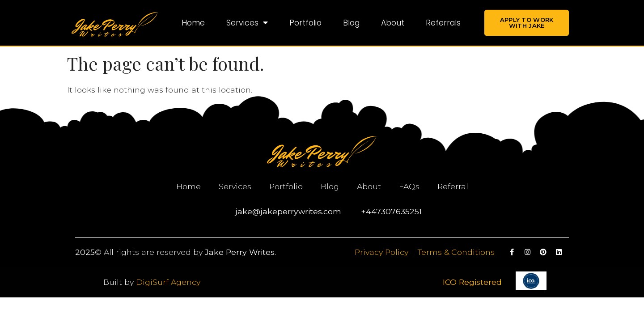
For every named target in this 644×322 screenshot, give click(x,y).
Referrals (443, 23)
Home (193, 23)
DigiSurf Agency (168, 282)
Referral (453, 186)
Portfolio (305, 23)
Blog (351, 23)
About (393, 23)
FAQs (409, 186)
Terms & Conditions (456, 252)
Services (247, 23)
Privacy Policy (381, 252)
